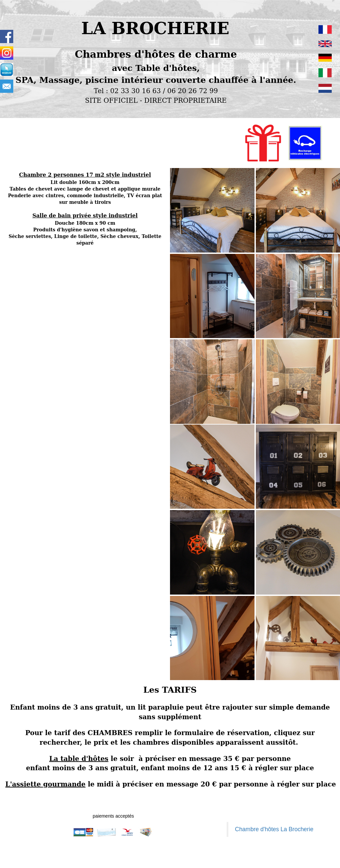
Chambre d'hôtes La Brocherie (274, 829)
